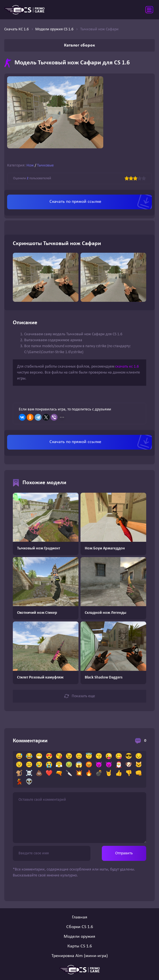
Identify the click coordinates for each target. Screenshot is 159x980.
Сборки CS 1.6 (80, 927)
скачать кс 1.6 (127, 367)
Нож (30, 166)
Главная (80, 917)
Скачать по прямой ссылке (75, 202)
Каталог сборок (79, 45)
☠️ (29, 774)
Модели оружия (79, 937)
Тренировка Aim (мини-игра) (80, 956)
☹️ (29, 765)
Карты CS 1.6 (80, 946)
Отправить (124, 853)
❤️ (49, 774)
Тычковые (45, 166)
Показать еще (80, 696)
